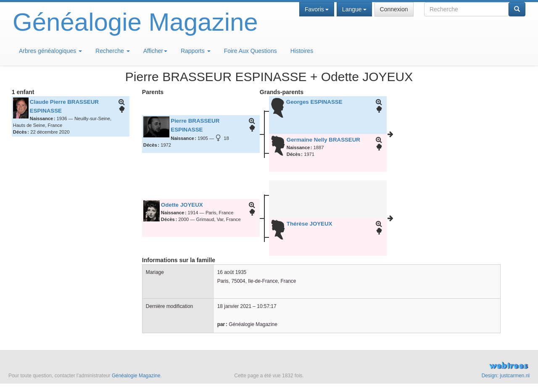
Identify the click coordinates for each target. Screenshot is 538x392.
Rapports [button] (196, 51)
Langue (354, 9)
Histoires (302, 51)
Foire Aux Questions (251, 51)
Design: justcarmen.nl (506, 376)
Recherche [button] (113, 51)
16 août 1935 (232, 272)
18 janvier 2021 (234, 306)
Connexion (394, 9)
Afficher (155, 51)
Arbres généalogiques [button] (50, 51)
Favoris (317, 9)
